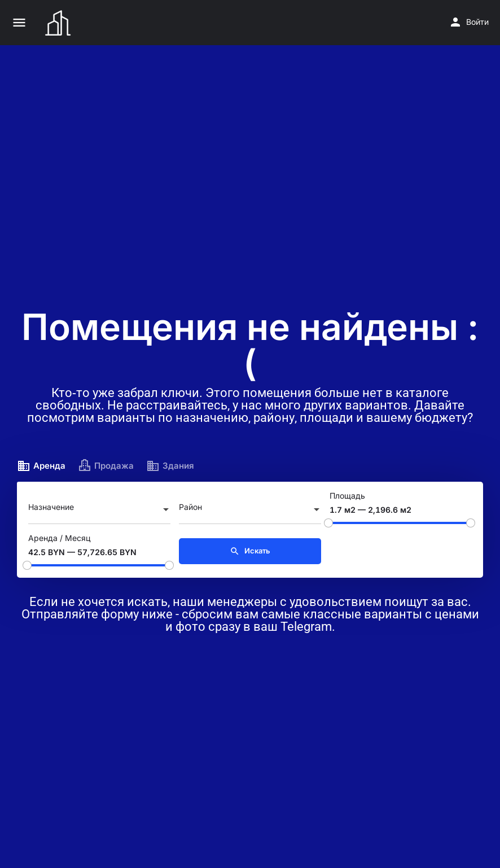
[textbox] (99, 511)
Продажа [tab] (106, 466)
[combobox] (99, 511)
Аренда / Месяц (59, 538)
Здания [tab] (170, 466)
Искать (250, 551)
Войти (477, 22)
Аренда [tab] (41, 466)
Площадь (347, 496)
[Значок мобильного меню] (19, 23)
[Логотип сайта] (60, 23)
